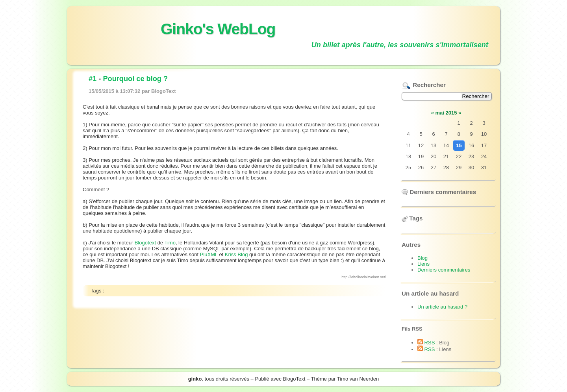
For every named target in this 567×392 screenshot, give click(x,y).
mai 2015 (446, 113)
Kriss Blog (236, 254)
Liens (423, 264)
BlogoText (294, 379)
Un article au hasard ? (442, 307)
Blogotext (145, 243)
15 (459, 145)
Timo (170, 243)
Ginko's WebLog (218, 29)
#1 (93, 79)
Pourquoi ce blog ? (135, 79)
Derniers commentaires (444, 270)
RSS (426, 343)
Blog (422, 258)
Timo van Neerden (358, 379)
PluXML (209, 254)
